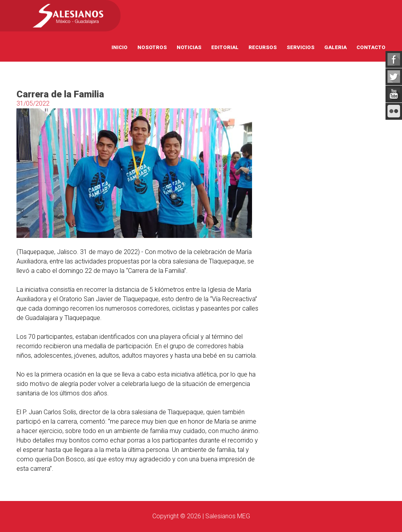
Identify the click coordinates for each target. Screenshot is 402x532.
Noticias (189, 47)
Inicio (120, 47)
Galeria (335, 47)
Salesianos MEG (228, 516)
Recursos (263, 47)
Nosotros (152, 47)
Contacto (371, 47)
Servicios (301, 47)
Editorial (225, 47)
